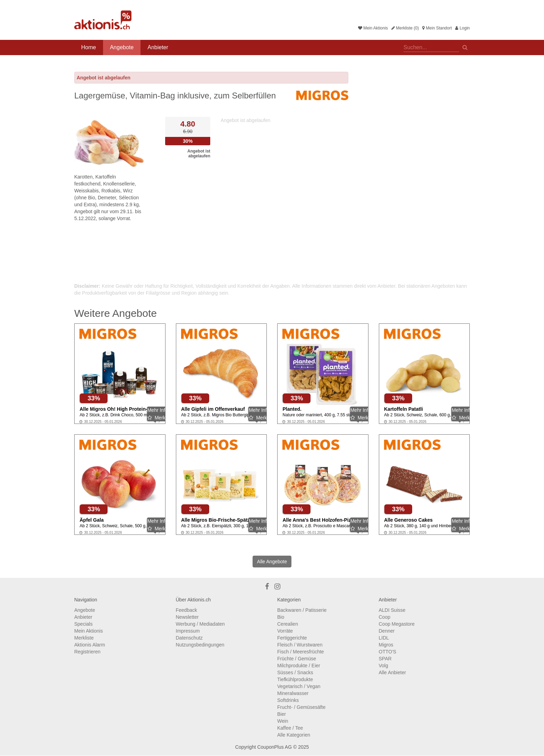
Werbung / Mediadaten (200, 624)
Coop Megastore (397, 624)
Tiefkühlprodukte (295, 679)
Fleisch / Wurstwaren (300, 645)
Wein (283, 721)
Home (89, 47)
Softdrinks (288, 700)
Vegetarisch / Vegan (299, 686)
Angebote (122, 47)
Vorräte (285, 631)
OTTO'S (388, 652)
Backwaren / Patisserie (302, 610)
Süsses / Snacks (295, 672)
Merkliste (84, 638)
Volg (384, 666)
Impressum (188, 631)
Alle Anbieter (393, 672)
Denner (387, 631)
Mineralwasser (293, 693)
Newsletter (187, 617)
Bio (281, 617)
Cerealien (288, 624)
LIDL (384, 638)
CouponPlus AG (274, 747)
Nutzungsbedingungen (200, 645)
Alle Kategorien (294, 735)
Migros (386, 645)
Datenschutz (189, 638)
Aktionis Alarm (90, 645)
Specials (83, 624)
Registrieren (87, 652)
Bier (282, 714)
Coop (385, 617)
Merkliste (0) (405, 28)
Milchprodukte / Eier (299, 666)
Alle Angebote (272, 562)
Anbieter (158, 47)
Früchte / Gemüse (297, 659)
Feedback (186, 610)
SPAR (385, 659)
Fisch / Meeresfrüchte (301, 652)
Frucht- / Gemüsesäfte (301, 707)
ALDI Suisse (392, 610)
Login (462, 28)
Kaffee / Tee (290, 728)
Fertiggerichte (292, 638)
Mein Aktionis (373, 28)
